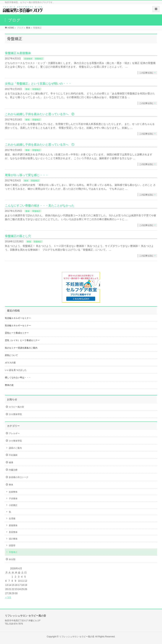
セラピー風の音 (16, 407)
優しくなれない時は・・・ (18, 377)
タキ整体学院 (15, 414)
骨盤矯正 (39, 59)
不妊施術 (13, 455)
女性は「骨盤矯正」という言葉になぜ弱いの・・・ (38, 84)
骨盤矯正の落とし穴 (18, 236)
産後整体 (28, 59)
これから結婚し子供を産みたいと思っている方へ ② (40, 114)
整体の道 (9, 385)
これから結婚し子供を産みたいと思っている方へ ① (40, 145)
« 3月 (8, 597)
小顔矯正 (13, 505)
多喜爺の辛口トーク (19, 477)
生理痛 (12, 519)
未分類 (12, 559)
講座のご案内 (15, 448)
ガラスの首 (10, 363)
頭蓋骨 (12, 545)
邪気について (11, 355)
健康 (11, 462)
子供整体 (13, 499)
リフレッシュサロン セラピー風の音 (77, 637)
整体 (27, 89)
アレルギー (14, 433)
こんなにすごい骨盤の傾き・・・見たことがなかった (40, 206)
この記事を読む (146, 73)
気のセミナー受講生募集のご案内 (21, 348)
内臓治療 (13, 470)
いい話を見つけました (16, 370)
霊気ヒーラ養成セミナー (17, 333)
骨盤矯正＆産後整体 (18, 53)
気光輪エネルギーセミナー (18, 318)
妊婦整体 (13, 492)
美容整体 (13, 532)
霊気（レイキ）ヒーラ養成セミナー (22, 340)
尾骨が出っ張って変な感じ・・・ (27, 175)
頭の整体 (13, 539)
